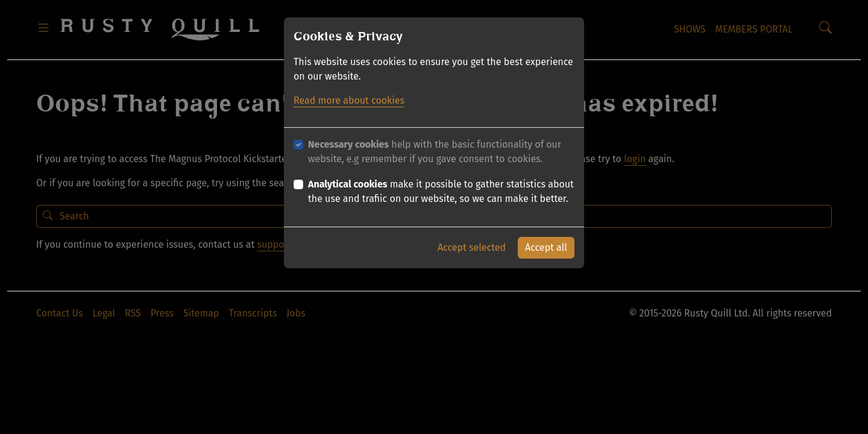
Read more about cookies (349, 100)
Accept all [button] (546, 247)
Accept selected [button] (472, 247)
